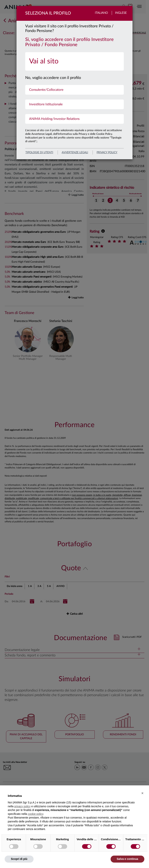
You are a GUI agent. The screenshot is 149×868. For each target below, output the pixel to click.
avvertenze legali (75, 152)
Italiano (101, 13)
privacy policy (107, 152)
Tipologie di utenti (39, 152)
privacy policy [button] (22, 806)
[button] (142, 793)
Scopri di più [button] (19, 859)
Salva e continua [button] (127, 859)
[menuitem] (74, 61)
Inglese (121, 13)
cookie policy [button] (36, 814)
